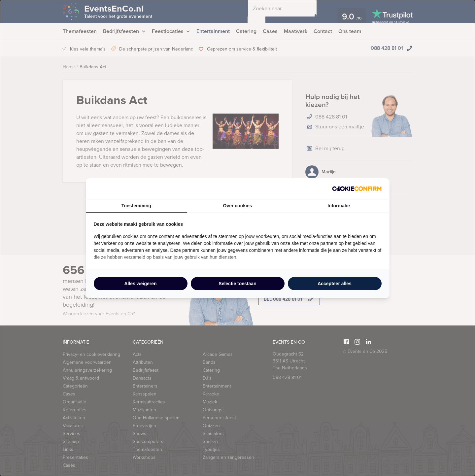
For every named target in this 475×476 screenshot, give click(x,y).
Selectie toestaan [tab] (237, 284)
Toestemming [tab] (136, 206)
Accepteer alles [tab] (335, 284)
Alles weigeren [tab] (140, 284)
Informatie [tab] (339, 206)
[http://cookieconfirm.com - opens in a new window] (357, 189)
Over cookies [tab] (238, 206)
